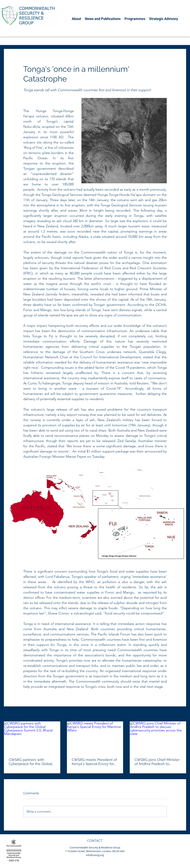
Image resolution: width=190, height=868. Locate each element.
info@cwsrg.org (95, 855)
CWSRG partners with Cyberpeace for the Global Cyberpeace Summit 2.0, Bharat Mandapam (30, 762)
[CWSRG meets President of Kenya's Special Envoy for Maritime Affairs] (95, 737)
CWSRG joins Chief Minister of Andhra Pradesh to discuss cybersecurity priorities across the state (157, 762)
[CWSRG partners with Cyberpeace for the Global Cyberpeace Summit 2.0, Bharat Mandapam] (32, 737)
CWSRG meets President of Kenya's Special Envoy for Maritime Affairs (95, 762)
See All (182, 714)
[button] (76, 19)
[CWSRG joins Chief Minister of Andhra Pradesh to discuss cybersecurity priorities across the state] (158, 737)
